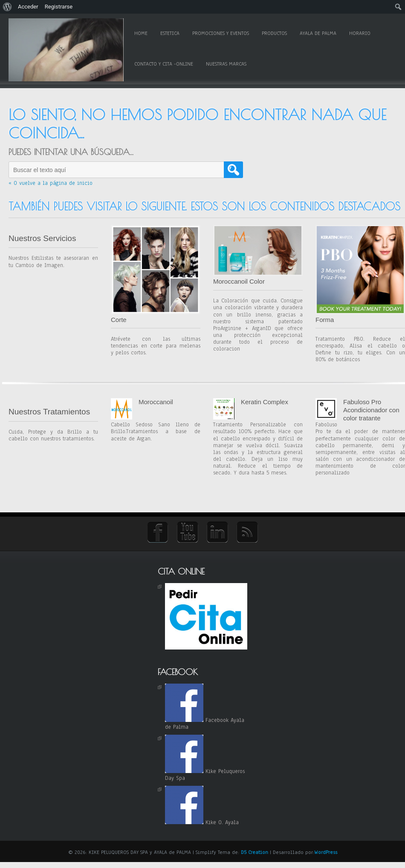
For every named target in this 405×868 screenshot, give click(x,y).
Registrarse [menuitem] (59, 7)
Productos (274, 33)
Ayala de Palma (318, 33)
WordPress (326, 852)
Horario (360, 33)
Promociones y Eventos (221, 33)
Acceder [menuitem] (28, 7)
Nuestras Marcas (226, 64)
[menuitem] (7, 7)
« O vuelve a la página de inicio (51, 183)
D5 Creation (255, 852)
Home (141, 33)
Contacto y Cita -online (164, 64)
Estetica (170, 33)
